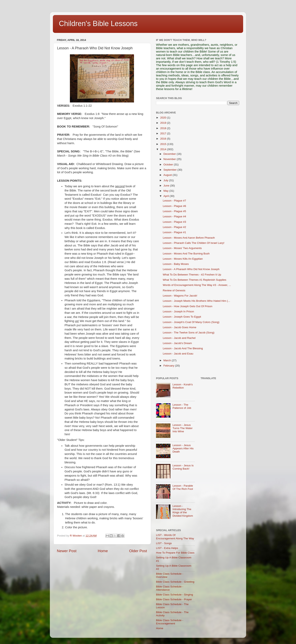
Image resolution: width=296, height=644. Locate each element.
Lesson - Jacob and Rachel (179, 338)
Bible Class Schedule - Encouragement (170, 622)
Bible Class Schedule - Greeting (175, 582)
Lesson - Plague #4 (174, 216)
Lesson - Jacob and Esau (178, 354)
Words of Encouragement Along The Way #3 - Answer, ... (197, 285)
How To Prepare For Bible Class (175, 553)
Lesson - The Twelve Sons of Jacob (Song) (189, 333)
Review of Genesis (174, 290)
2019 (164, 123)
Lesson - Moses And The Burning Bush (186, 254)
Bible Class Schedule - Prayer (174, 599)
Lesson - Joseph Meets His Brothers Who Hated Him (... (196, 301)
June (167, 186)
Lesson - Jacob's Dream (177, 343)
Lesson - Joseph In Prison (178, 311)
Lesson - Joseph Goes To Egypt (182, 317)
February (169, 366)
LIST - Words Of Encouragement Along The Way (175, 537)
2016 (164, 139)
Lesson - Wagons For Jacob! (180, 296)
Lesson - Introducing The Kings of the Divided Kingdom (183, 511)
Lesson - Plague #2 (174, 227)
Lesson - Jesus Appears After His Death (183, 448)
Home (103, 551)
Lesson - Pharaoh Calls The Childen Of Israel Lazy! (194, 243)
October (169, 165)
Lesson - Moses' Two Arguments (182, 248)
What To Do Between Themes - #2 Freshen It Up (192, 275)
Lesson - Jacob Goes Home (180, 327)
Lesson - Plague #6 (174, 206)
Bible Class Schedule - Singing (175, 595)
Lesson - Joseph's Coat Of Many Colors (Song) (191, 322)
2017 (164, 133)
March (168, 360)
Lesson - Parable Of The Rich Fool (183, 487)
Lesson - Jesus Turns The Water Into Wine (182, 428)
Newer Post (67, 551)
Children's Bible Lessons (98, 24)
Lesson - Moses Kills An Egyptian (183, 259)
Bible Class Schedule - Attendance (170, 588)
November (170, 159)
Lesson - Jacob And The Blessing (183, 348)
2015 (164, 144)
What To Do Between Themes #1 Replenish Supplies (195, 280)
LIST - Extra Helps (167, 548)
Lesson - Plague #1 (174, 232)
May (166, 191)
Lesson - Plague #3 (174, 222)
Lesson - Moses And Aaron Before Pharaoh (189, 238)
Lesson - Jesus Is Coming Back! (183, 467)
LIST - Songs (164, 543)
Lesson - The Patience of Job (182, 406)
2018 (164, 128)
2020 (164, 118)
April (167, 196)
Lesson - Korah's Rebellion (183, 386)
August (168, 175)
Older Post (138, 551)
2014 (164, 149)
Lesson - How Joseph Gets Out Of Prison (188, 306)
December (170, 154)
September (170, 170)
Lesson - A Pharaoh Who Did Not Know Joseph (191, 269)
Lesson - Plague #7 (174, 201)
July (166, 180)
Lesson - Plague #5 (174, 211)
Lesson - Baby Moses (176, 264)
